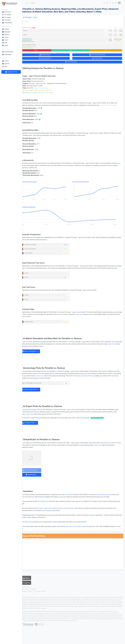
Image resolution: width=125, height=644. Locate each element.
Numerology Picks (35, 394)
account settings (100, 381)
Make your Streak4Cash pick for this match (43, 93)
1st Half (31, 21)
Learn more (93, 319)
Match (26, 21)
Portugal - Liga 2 (36, 17)
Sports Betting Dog (32, 527)
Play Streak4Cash (36, 475)
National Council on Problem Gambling (80, 531)
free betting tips (48, 506)
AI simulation (74, 499)
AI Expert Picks (34, 427)
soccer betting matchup (109, 499)
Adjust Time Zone (46, 88)
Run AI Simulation (35, 356)
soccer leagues (51, 515)
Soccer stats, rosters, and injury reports (42, 90)
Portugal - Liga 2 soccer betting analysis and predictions (61, 513)
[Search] (41, 3)
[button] (119, 3)
